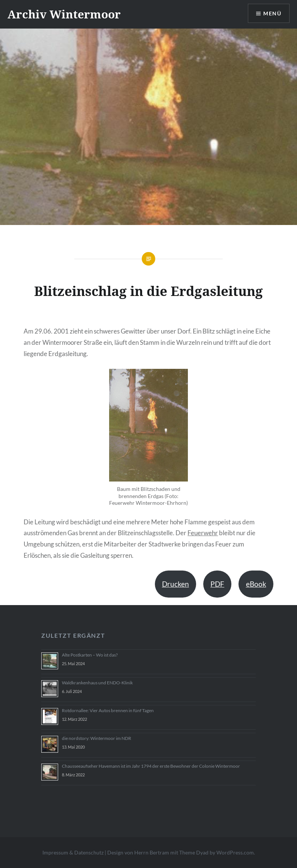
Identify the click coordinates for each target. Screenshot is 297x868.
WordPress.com (235, 852)
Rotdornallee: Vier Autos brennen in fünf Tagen (108, 710)
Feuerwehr (203, 533)
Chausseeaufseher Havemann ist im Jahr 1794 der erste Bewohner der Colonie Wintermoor (151, 766)
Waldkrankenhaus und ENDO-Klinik (97, 683)
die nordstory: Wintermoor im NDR (97, 738)
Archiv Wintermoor (64, 14)
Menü (272, 13)
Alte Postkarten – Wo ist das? (90, 655)
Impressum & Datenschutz (73, 852)
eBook (256, 584)
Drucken (175, 584)
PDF (217, 584)
